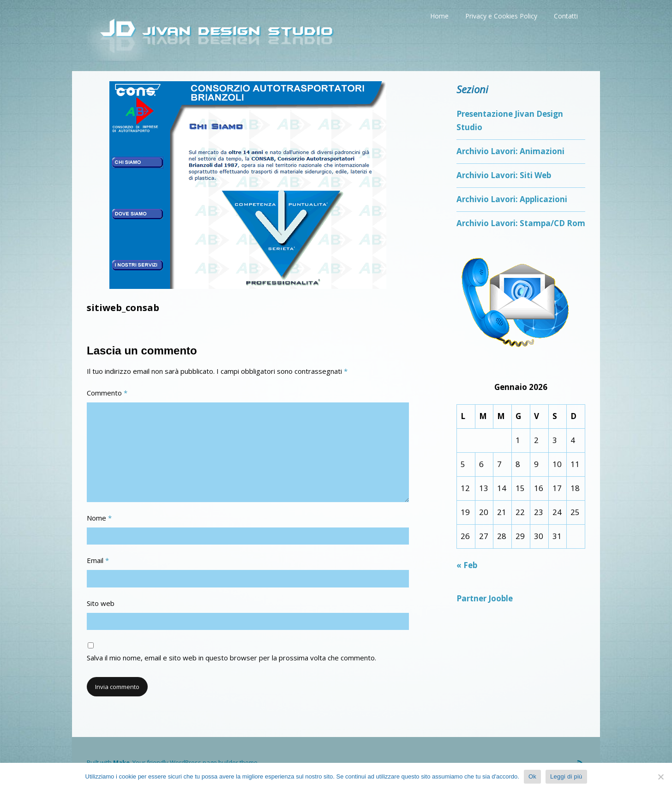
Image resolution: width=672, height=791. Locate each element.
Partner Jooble (485, 598)
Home (439, 16)
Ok (532, 776)
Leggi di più (566, 776)
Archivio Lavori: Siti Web (504, 175)
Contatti (566, 16)
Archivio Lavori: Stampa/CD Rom (521, 223)
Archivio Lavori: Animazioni (510, 151)
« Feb (467, 565)
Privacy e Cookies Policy (501, 16)
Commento (107, 393)
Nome (99, 518)
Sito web (101, 603)
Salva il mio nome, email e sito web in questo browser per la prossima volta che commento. (231, 658)
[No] (660, 777)
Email (98, 560)
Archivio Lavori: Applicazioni (512, 199)
